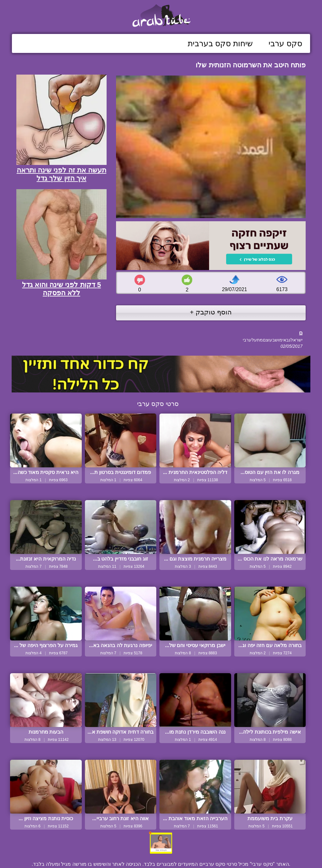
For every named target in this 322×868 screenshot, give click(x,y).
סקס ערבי (285, 43)
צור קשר (161, 850)
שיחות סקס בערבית (220, 43)
